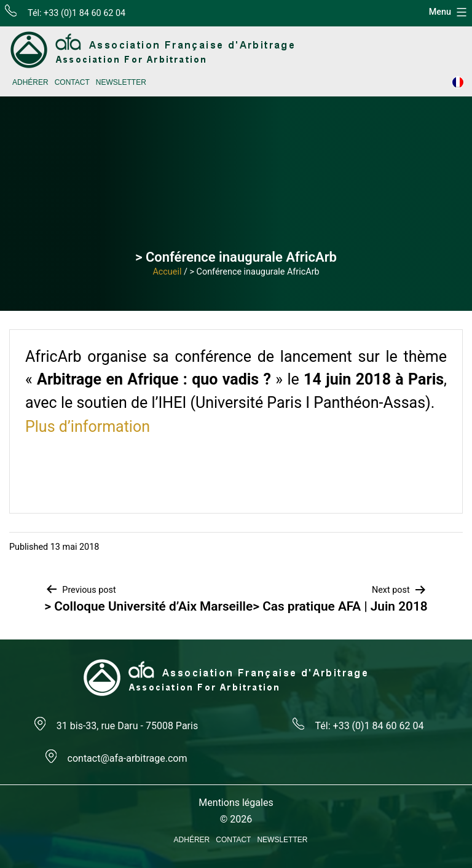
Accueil (167, 272)
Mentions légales (236, 803)
